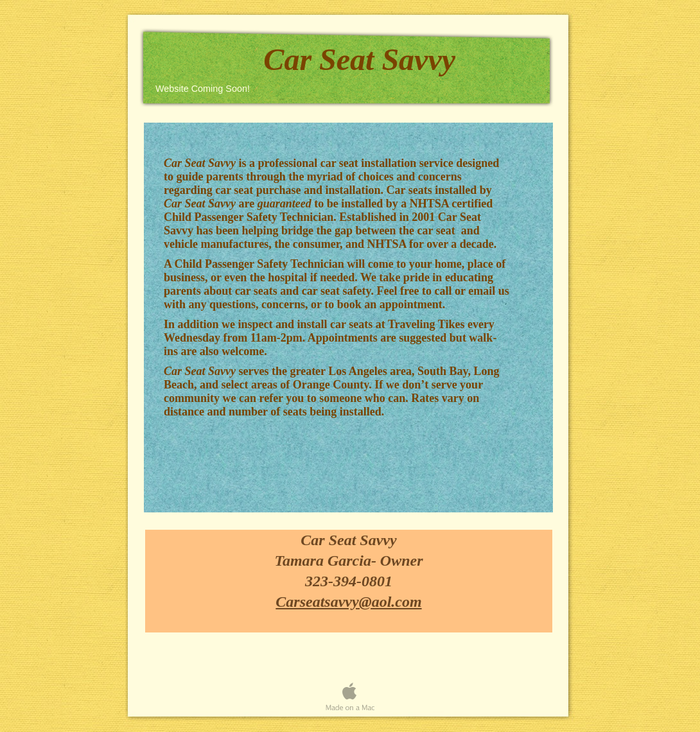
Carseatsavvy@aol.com (348, 602)
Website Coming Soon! (203, 89)
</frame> (350, 654)
